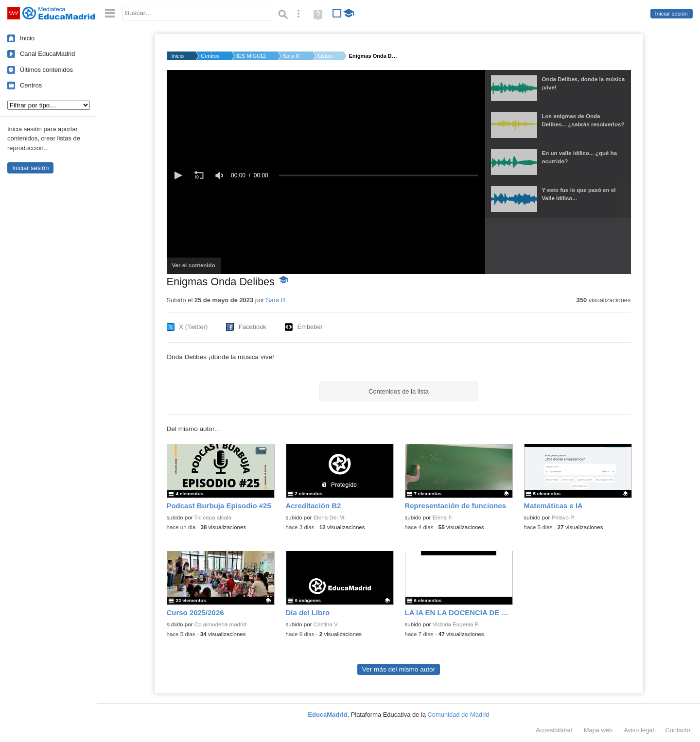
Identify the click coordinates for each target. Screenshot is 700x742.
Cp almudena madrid (220, 624)
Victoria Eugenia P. (456, 624)
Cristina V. (326, 624)
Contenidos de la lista (398, 391)
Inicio (27, 38)
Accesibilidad (554, 730)
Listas (325, 56)
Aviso (639, 730)
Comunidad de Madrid (459, 715)
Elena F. (443, 518)
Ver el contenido (196, 268)
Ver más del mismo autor (399, 669)
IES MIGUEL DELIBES (251, 56)
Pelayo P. (563, 518)
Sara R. (292, 56)
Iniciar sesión (672, 14)
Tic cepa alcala (213, 518)
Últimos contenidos (46, 70)
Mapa (598, 730)
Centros (31, 85)
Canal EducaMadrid (47, 54)
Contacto (678, 730)
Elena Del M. (330, 518)
